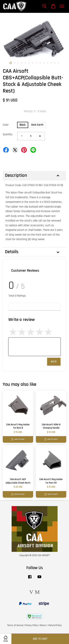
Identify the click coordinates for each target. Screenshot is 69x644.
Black (23, 125)
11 (47, 63)
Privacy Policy (32, 625)
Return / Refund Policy (51, 625)
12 (51, 63)
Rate (54, 362)
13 (55, 63)
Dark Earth (37, 125)
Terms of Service (15, 625)
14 (59, 63)
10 (44, 63)
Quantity (8, 134)
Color (6, 125)
